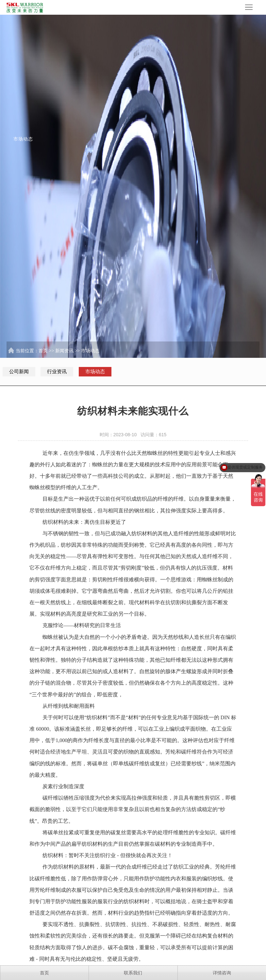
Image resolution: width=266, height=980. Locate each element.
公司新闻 (19, 372)
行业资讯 (57, 372)
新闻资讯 (64, 351)
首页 (43, 351)
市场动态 (90, 351)
